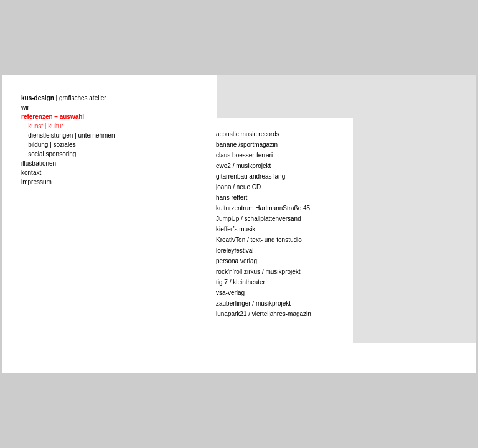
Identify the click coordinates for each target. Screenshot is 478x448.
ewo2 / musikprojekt (243, 166)
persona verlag (237, 261)
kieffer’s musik (236, 229)
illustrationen (39, 163)
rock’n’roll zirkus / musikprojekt (258, 272)
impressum (36, 182)
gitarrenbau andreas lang (251, 176)
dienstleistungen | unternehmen (71, 135)
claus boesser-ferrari (244, 155)
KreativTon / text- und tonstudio (259, 240)
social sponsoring (52, 154)
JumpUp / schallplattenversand (259, 219)
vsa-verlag (230, 293)
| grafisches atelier (64, 98)
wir (25, 107)
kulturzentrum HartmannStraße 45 (263, 208)
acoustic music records (248, 134)
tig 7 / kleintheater (241, 282)
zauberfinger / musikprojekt (253, 303)
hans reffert (232, 198)
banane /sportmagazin (247, 145)
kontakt (31, 173)
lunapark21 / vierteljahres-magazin (264, 314)
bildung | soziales (52, 145)
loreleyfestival (235, 250)
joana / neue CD (238, 187)
